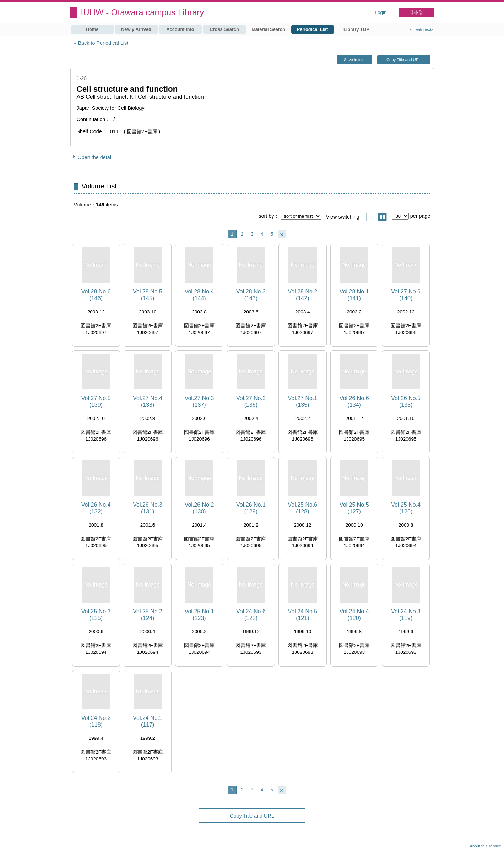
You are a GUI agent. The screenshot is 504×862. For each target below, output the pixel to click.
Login (381, 12)
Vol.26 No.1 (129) (251, 508)
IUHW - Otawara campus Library (143, 12)
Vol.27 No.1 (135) (302, 402)
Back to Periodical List (103, 43)
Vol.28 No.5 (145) (148, 295)
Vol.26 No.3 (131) (148, 508)
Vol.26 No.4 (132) (96, 508)
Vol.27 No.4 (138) (148, 402)
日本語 (416, 12)
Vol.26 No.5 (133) (406, 402)
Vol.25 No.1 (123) (199, 615)
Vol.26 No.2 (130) (199, 508)
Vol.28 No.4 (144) (199, 295)
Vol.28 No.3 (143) (251, 295)
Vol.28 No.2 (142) (302, 295)
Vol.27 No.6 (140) (406, 295)
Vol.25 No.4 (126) (406, 508)
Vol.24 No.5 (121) (302, 615)
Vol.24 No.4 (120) (354, 615)
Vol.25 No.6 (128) (302, 508)
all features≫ (421, 29)
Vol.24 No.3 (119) (406, 615)
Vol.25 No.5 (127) (354, 508)
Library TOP (356, 29)
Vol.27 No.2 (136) (251, 402)
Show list (371, 217)
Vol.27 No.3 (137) (199, 402)
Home (92, 29)
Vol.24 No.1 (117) (148, 721)
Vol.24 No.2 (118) (96, 721)
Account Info (180, 29)
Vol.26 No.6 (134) (354, 402)
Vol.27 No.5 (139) (96, 402)
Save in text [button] (354, 60)
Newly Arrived (136, 29)
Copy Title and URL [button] (404, 60)
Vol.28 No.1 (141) (354, 295)
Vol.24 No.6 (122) (251, 615)
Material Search (268, 29)
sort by (266, 216)
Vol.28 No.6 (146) (96, 295)
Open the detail (95, 157)
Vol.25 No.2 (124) (148, 615)
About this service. (486, 846)
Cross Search (224, 29)
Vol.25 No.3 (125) (96, 615)
